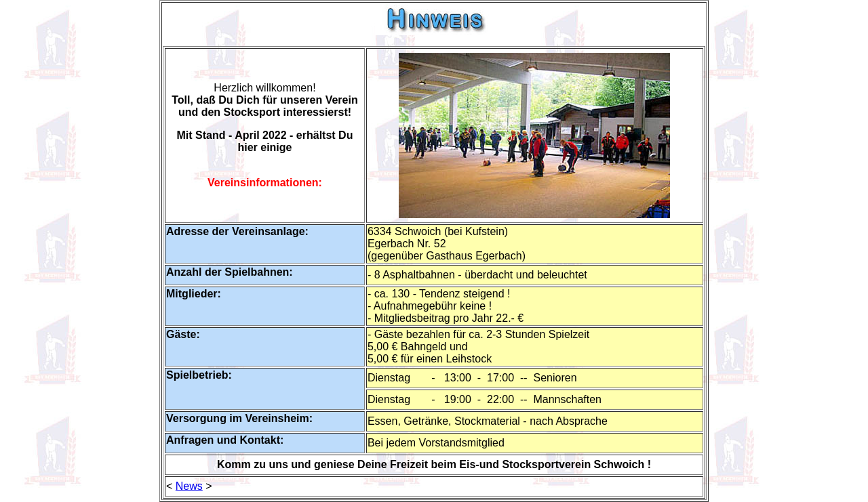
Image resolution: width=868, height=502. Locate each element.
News (189, 486)
